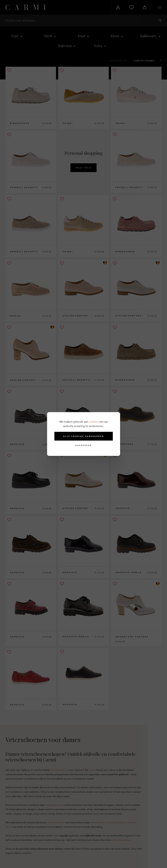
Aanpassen (84, 445)
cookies (94, 422)
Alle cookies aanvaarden (83, 436)
